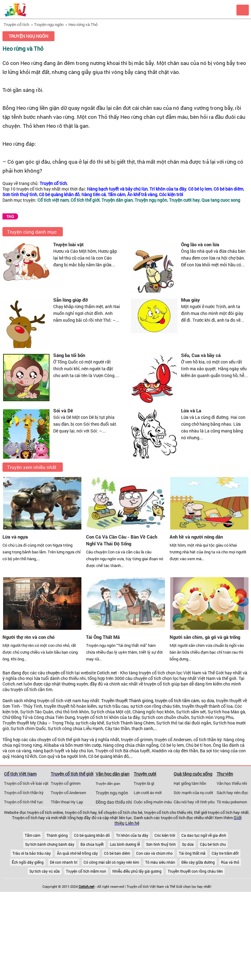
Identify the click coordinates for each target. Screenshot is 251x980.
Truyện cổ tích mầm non (86, 871)
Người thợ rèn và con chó (28, 637)
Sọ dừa (188, 844)
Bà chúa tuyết (92, 844)
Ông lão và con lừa (200, 244)
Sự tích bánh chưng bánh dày (50, 844)
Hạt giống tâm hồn (190, 783)
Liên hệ (132, 823)
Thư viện (225, 774)
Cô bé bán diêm (117, 853)
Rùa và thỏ (230, 862)
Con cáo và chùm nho (154, 853)
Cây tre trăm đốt (225, 853)
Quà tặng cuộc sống (193, 774)
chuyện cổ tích (60, 673)
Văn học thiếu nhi (232, 783)
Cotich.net (107, 673)
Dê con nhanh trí (64, 862)
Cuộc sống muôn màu (153, 802)
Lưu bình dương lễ (125, 844)
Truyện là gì (144, 783)
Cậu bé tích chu (213, 844)
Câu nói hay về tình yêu (194, 802)
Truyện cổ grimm (66, 783)
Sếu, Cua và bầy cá (201, 355)
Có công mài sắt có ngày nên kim (111, 862)
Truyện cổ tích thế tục (24, 802)
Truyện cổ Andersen (68, 793)
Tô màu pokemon (232, 802)
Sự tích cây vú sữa (45, 871)
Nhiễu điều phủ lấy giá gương (137, 871)
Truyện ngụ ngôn (49, 24)
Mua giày (190, 300)
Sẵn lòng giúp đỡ (71, 300)
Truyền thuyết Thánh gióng (127, 701)
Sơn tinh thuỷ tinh (161, 844)
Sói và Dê (63, 410)
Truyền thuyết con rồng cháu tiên (195, 871)
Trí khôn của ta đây (132, 835)
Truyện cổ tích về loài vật (26, 783)
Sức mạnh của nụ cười (193, 793)
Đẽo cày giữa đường (198, 862)
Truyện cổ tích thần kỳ (24, 793)
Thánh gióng (57, 835)
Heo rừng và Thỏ (83, 24)
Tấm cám (32, 835)
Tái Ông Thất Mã (103, 637)
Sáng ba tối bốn (69, 355)
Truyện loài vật (68, 244)
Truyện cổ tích (16, 24)
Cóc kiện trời (165, 835)
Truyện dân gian (108, 783)
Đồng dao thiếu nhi (114, 802)
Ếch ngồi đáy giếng (28, 862)
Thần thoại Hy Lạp (67, 802)
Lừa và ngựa (15, 537)
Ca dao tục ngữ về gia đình (204, 835)
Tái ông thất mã (192, 853)
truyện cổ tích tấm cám (177, 701)
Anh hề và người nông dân (196, 537)
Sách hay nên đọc (232, 793)
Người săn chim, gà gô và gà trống (205, 637)
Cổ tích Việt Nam (20, 774)
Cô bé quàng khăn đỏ (92, 835)
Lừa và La (191, 410)
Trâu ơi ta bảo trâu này (32, 853)
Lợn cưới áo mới (148, 793)
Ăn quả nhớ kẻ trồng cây (77, 853)
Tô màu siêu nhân (160, 862)
